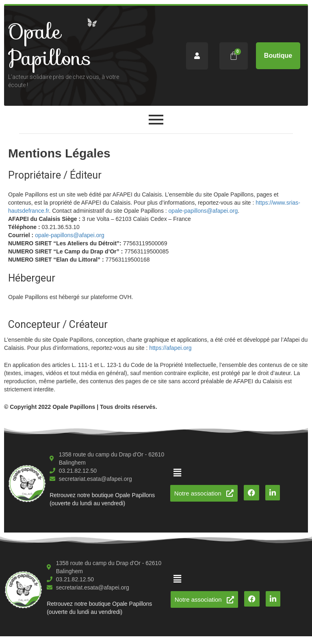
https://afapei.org (170, 348)
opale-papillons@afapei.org (203, 211)
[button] (177, 473)
